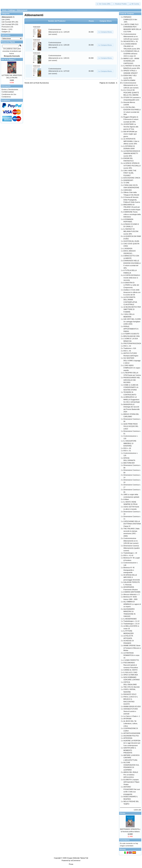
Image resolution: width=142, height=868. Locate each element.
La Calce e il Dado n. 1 (132, 716)
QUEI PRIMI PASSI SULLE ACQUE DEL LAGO (131, 426)
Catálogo (12, 10)
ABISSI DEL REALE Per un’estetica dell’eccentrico (131, 775)
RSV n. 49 (127, 448)
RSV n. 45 (127, 351)
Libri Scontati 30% (8, 22)
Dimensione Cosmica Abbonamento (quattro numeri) (132, 548)
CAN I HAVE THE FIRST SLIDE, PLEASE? (130, 173)
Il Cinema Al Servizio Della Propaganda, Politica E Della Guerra (132, 200)
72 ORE (126, 183)
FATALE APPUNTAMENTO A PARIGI (131, 329)
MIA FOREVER (129, 463)
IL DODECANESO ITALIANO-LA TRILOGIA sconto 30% (132, 46)
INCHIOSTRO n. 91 (131, 41)
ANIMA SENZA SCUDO (132, 706)
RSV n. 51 (127, 451)
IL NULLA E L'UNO (130, 672)
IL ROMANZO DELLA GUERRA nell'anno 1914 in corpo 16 (131, 54)
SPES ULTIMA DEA (131, 675)
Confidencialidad (8, 92)
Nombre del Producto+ (57, 21)
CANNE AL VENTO (131, 670)
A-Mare (126, 499)
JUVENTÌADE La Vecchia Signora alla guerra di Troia (131, 127)
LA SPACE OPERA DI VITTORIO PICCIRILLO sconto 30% (132, 166)
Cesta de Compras (127, 14)
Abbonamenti (22, 10)
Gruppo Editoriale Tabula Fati (78, 858)
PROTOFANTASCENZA (132, 343)
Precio (91, 21)
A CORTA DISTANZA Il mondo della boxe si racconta (132, 278)
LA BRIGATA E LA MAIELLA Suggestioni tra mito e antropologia (132, 399)
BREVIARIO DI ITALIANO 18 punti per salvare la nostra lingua (132, 207)
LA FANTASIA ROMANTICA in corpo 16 (131, 655)
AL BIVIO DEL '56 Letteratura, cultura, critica (131, 724)
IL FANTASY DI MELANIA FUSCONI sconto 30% (131, 231)
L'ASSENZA (128, 248)
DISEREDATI (128, 180)
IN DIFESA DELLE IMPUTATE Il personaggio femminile (132, 577)
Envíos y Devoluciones (10, 89)
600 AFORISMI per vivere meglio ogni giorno (130, 134)
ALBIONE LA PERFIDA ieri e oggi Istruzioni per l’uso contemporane (132, 743)
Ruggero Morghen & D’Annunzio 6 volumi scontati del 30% (131, 119)
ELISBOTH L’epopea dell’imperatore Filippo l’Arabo (131, 782)
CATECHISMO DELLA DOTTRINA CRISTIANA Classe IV (132, 524)
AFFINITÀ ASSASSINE (132, 733)
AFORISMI (127, 719)
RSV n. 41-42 (128, 555)
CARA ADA (128, 190)
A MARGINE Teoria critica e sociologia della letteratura (132, 214)
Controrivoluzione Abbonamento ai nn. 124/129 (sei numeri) (59, 32)
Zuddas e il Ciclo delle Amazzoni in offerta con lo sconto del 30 (132, 292)
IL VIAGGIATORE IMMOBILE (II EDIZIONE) (130, 443)
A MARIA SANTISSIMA (132, 592)
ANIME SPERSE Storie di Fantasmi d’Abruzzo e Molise (132, 648)
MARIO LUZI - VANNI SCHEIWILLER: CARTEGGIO (131, 61)
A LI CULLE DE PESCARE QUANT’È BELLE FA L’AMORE (131, 92)
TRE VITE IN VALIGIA (132, 687)
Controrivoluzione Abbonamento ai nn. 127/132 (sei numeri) (59, 71)
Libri (3, 19)
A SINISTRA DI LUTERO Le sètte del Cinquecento (131, 285)
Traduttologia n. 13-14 (131, 624)
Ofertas (122, 813)
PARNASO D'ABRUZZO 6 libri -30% (130, 19)
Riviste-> (5, 29)
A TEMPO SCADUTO (131, 334)
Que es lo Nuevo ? (8, 59)
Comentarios (124, 840)
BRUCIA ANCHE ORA (132, 336)
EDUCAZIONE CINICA (132, 178)
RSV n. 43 (127, 346)
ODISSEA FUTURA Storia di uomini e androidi (131, 711)
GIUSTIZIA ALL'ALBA (131, 241)
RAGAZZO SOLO (130, 694)
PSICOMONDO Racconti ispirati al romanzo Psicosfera (131, 665)
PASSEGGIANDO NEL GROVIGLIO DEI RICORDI (132, 380)
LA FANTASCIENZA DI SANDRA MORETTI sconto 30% (132, 153)
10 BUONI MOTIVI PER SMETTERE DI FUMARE (132, 309)
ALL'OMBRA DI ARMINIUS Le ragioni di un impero (132, 604)
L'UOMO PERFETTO (131, 660)
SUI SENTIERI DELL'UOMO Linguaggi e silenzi (132, 360)
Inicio (4, 10)
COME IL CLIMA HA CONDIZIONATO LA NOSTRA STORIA (131, 387)
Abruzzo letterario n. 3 (131, 594)
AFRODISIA (128, 738)
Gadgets (5, 32)
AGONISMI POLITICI (131, 736)
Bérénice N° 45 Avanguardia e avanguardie (129, 570)
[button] (104, 4)
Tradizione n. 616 (130, 348)
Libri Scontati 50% (8, 24)
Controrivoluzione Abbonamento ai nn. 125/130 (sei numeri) (59, 45)
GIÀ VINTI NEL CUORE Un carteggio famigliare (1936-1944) (132, 321)
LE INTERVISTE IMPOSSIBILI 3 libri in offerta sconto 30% (131, 141)
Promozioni (6, 27)
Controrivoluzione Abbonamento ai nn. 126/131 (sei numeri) (59, 58)
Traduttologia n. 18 (130, 553)
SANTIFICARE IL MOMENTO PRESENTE (130, 750)
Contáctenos (6, 97)
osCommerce (76, 860)
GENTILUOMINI (129, 80)
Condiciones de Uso (9, 94)
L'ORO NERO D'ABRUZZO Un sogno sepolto (132, 368)
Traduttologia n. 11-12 (131, 621)
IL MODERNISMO (130, 619)
